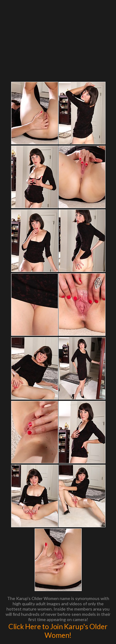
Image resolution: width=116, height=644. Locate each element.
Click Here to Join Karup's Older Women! (58, 631)
